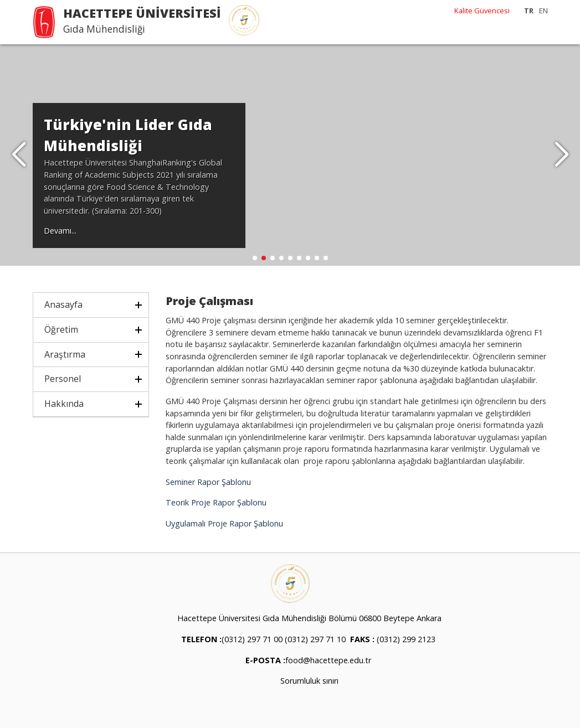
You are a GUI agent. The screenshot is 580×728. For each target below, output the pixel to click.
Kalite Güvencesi (482, 11)
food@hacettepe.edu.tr (328, 660)
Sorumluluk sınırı (309, 681)
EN (543, 11)
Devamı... (60, 231)
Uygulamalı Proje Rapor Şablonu (224, 523)
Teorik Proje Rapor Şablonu (216, 502)
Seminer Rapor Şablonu (208, 482)
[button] (561, 155)
